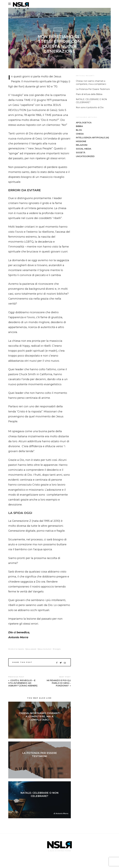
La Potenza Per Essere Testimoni (93, 89)
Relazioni (82, 145)
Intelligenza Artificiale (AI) (92, 138)
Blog (79, 130)
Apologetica (84, 123)
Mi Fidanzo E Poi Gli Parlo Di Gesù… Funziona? (58, 683)
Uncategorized (85, 156)
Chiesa (58, 30)
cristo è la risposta (17, 649)
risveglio (57, 649)
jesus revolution (45, 649)
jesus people (31, 649)
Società (81, 153)
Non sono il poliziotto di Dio (90, 107)
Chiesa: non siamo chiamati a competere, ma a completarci (40, 719)
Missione (81, 141)
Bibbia (79, 126)
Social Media (84, 149)
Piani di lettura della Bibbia (89, 94)
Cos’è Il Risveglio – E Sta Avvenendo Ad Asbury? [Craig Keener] (22, 685)
